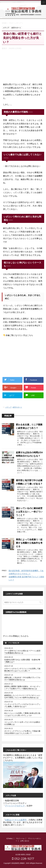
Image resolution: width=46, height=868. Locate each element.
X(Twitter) (9, 839)
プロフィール (20, 839)
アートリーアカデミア (15, 806)
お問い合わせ (25, 841)
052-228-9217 (23, 859)
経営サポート (17, 407)
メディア (8, 407)
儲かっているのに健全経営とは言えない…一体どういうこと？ (29, 512)
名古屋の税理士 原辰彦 (23, 855)
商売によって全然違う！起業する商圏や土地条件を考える (29, 543)
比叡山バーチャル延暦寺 (16, 820)
